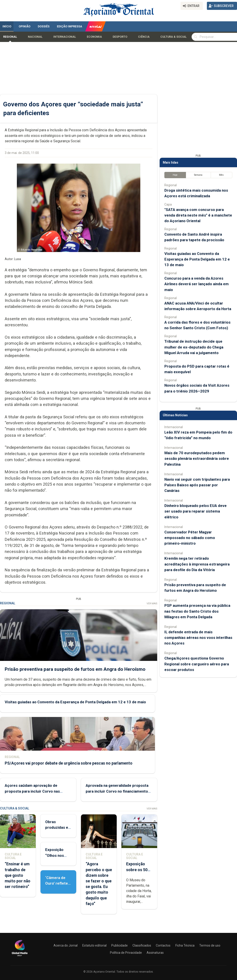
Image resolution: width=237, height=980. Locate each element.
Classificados (142, 945)
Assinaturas (155, 953)
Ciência (144, 37)
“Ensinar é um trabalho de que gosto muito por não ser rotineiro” (18, 875)
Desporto (120, 37)
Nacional (35, 37)
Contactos (163, 945)
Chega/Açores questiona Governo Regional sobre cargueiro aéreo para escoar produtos (197, 664)
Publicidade (120, 945)
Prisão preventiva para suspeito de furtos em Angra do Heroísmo (75, 669)
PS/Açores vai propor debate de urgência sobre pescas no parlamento (69, 763)
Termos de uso (210, 945)
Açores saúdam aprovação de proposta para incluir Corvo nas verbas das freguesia (32, 791)
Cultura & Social (173, 37)
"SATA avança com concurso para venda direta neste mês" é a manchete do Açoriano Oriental (198, 215)
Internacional (65, 37)
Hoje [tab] (175, 175)
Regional (10, 37)
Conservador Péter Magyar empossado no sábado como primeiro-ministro (190, 538)
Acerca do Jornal (66, 945)
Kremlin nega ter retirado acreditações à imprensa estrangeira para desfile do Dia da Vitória (197, 564)
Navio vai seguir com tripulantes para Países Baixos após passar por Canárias (197, 485)
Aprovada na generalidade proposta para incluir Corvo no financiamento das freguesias (117, 791)
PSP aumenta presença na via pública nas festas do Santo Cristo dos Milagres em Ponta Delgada (197, 611)
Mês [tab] (221, 175)
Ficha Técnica (185, 945)
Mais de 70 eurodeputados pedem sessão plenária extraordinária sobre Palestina (197, 458)
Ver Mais (152, 604)
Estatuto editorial (94, 945)
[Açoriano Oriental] (20, 957)
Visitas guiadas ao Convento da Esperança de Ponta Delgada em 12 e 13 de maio (75, 702)
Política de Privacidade (126, 953)
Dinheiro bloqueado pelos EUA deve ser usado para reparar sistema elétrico (196, 511)
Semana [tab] (198, 175)
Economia (94, 37)
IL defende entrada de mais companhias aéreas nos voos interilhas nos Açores (198, 638)
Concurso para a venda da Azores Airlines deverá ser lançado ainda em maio (197, 284)
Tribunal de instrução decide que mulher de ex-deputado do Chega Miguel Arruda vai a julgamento (194, 347)
